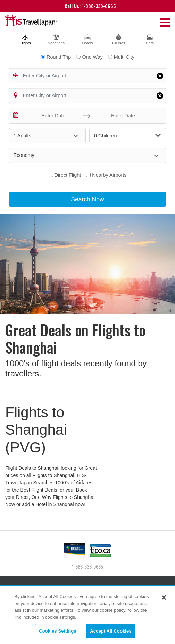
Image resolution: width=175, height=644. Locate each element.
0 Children (127, 136)
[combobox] (88, 76)
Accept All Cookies (111, 632)
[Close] (164, 598)
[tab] (25, 39)
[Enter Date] (52, 116)
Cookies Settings (58, 632)
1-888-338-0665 (90, 6)
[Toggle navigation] (165, 22)
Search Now (87, 199)
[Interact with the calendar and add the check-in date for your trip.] (16, 116)
